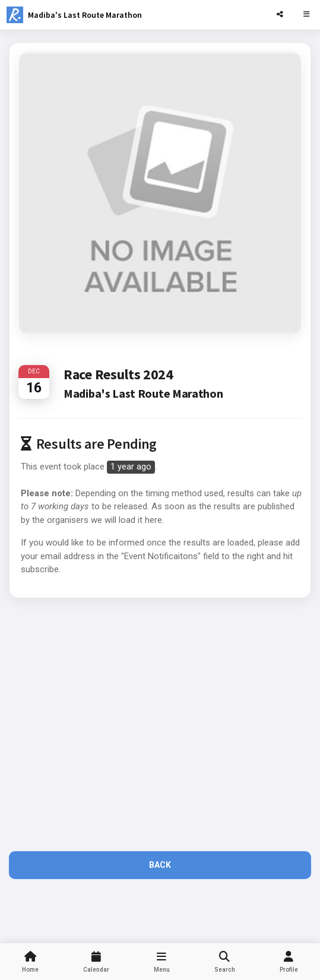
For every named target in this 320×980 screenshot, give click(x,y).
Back (160, 865)
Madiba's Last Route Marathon (85, 15)
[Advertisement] (160, 725)
